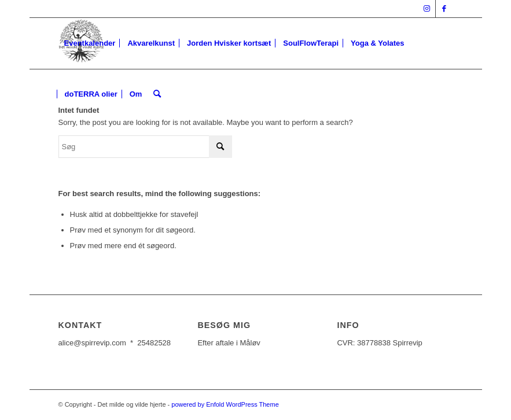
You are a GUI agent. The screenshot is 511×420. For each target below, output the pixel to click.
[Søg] (157, 94)
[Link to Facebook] (444, 9)
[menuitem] (90, 43)
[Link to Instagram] (427, 9)
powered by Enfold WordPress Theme (225, 404)
